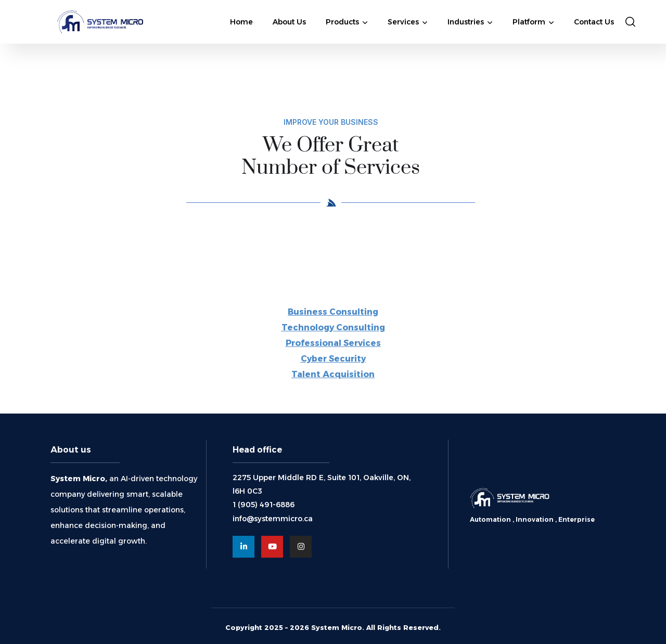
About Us (289, 22)
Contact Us (594, 22)
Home (241, 22)
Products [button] (342, 22)
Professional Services (333, 343)
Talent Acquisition (333, 374)
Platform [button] (529, 22)
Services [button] (403, 22)
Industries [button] (466, 22)
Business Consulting (333, 312)
